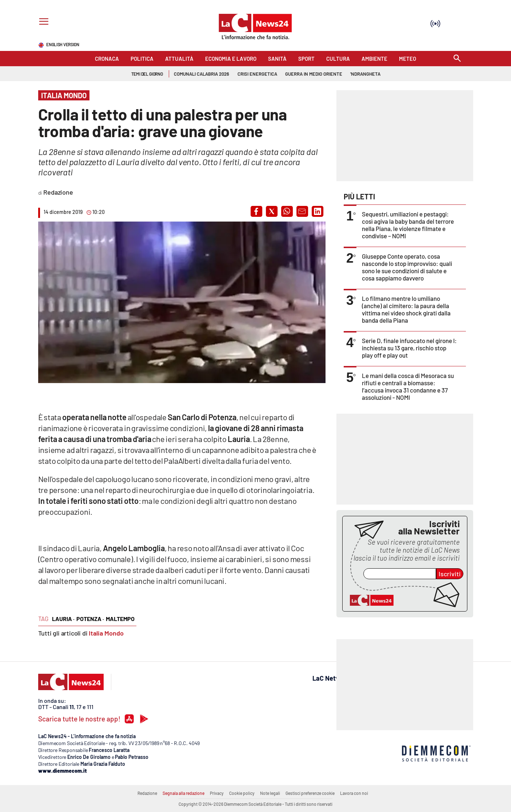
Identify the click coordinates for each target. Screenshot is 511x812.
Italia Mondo (106, 633)
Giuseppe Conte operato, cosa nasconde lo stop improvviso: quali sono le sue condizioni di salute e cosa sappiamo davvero (407, 267)
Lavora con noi (354, 793)
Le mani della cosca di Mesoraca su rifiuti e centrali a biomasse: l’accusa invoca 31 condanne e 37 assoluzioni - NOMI (408, 386)
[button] (256, 211)
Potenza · (90, 619)
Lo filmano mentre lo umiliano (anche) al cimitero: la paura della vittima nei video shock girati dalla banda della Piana (406, 309)
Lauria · (63, 619)
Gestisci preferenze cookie (310, 793)
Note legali (270, 793)
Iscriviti (450, 574)
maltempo (120, 619)
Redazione (147, 793)
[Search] (457, 59)
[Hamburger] (42, 22)
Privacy (217, 793)
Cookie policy (242, 793)
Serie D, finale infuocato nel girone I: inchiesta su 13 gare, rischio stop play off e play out (409, 348)
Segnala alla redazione (183, 793)
